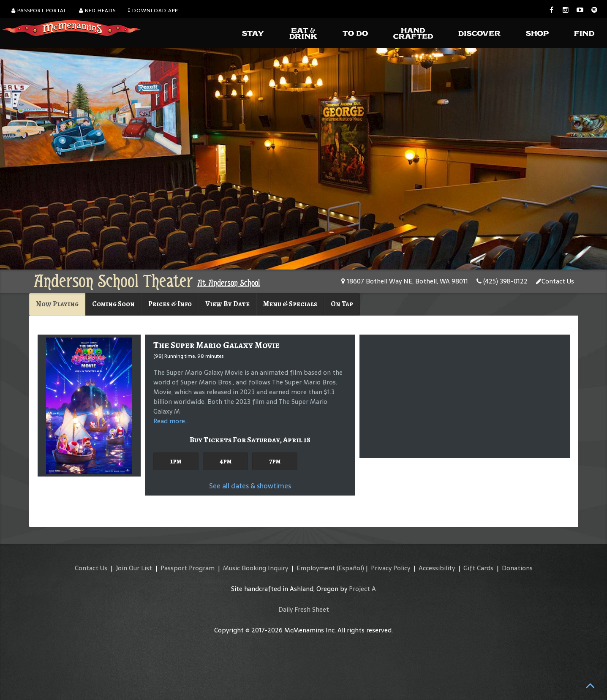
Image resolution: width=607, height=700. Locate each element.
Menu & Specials (290, 304)
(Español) (350, 568)
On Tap (342, 304)
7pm (275, 461)
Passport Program (188, 568)
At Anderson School (229, 283)
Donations (517, 568)
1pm (176, 461)
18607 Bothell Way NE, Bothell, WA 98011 (405, 281)
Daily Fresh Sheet (304, 609)
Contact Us (555, 281)
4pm (225, 461)
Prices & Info (170, 304)
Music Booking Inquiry (256, 568)
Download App (153, 11)
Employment (316, 568)
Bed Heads (97, 11)
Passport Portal (39, 11)
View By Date (227, 304)
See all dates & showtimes (250, 486)
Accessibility (437, 568)
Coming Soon (113, 304)
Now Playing (57, 304)
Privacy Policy (391, 568)
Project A (362, 589)
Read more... (171, 421)
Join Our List (134, 568)
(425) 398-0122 (502, 281)
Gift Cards (478, 568)
